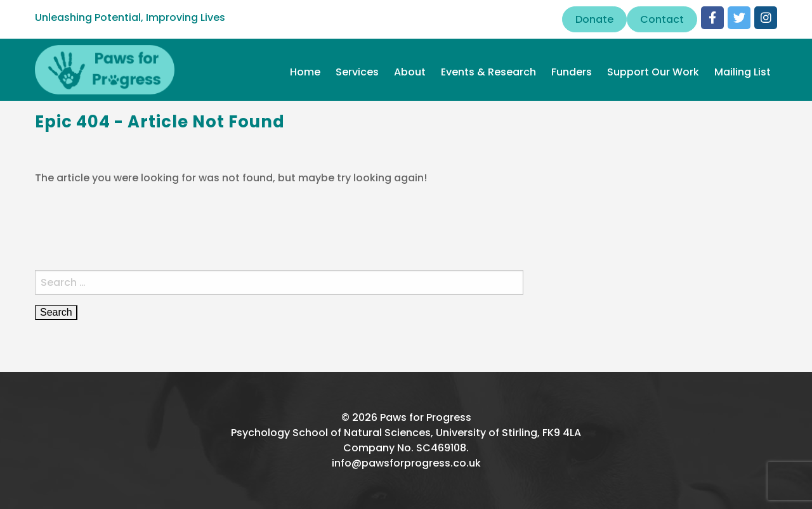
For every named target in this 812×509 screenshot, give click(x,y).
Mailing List (743, 72)
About (410, 72)
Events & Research (488, 72)
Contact (662, 19)
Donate (594, 19)
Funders (572, 72)
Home (305, 72)
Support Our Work (653, 72)
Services (357, 72)
